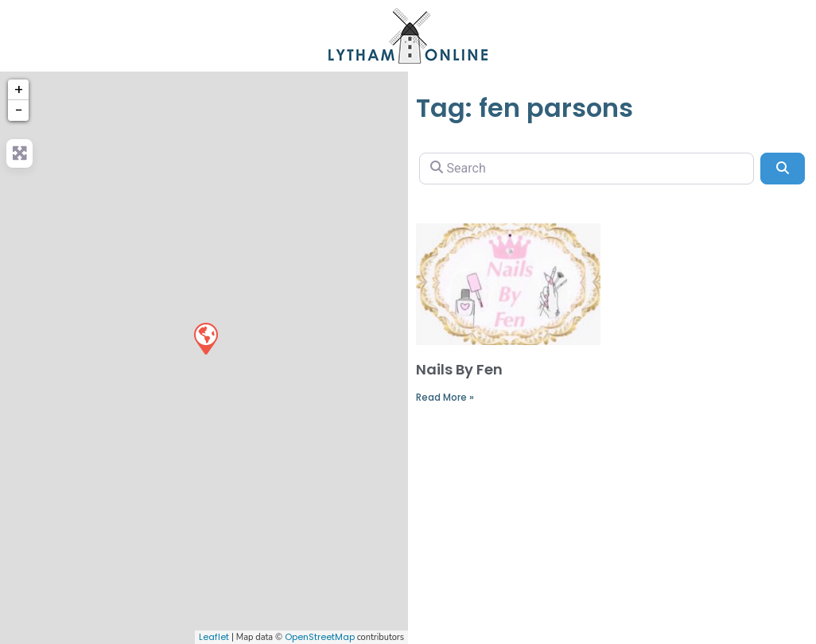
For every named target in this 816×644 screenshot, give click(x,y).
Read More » (445, 397)
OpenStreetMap (320, 637)
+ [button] (19, 89)
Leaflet (214, 637)
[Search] (587, 169)
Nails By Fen (459, 369)
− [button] (19, 110)
